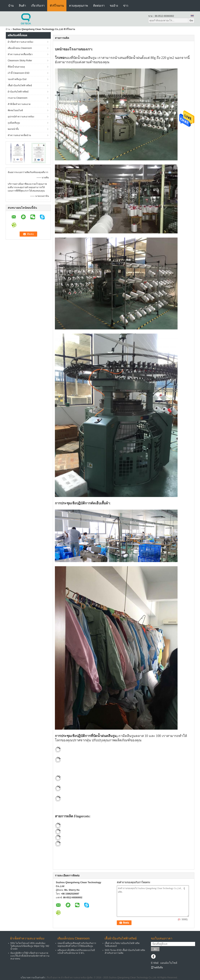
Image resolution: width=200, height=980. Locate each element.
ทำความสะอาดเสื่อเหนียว (20, 54)
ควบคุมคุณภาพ (78, 6)
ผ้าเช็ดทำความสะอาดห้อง (20, 42)
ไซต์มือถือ (157, 968)
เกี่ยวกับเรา (38, 6)
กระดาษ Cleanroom (18, 98)
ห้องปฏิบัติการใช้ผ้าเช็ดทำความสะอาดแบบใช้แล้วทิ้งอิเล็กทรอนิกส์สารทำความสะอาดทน (30, 956)
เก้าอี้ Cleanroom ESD (19, 73)
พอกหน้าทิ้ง (13, 129)
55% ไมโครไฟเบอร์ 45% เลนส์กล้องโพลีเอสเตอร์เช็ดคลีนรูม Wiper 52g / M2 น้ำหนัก (30, 946)
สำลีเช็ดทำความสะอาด (19, 104)
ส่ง (155, 949)
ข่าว (126, 6)
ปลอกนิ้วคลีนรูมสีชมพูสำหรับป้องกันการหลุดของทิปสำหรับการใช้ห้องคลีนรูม (77, 945)
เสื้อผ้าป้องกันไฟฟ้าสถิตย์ (20, 85)
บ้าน (11, 6)
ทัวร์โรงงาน (57, 6)
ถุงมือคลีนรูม (14, 123)
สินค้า (22, 6)
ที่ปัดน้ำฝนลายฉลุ (16, 67)
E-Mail (155, 963)
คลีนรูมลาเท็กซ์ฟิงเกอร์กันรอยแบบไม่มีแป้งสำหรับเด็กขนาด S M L (76, 952)
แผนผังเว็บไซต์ (169, 963)
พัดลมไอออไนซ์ (15, 110)
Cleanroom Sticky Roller (20, 61)
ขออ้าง (114, 6)
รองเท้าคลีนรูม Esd (17, 79)
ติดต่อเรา (99, 6)
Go (191, 20)
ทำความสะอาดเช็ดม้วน (19, 135)
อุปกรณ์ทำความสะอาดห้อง (21, 117)
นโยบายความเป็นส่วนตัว (33, 978)
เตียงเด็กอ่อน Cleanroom (20, 48)
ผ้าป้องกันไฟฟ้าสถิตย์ (18, 92)
